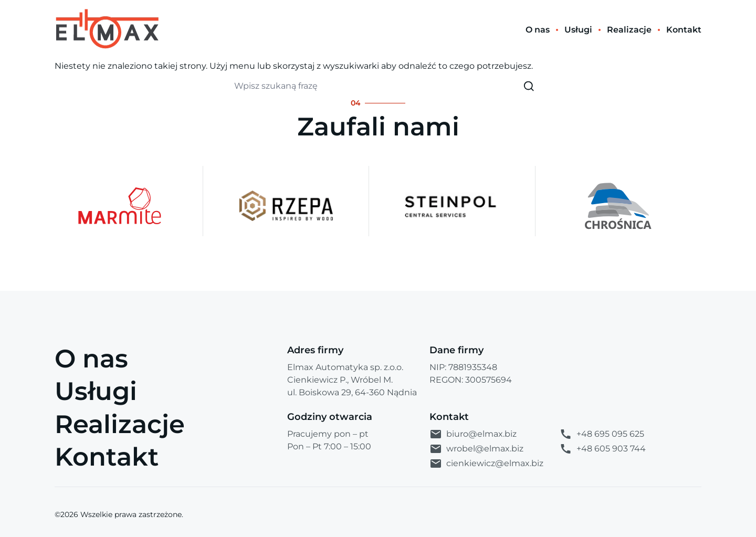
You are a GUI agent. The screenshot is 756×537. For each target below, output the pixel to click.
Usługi (96, 391)
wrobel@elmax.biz (476, 449)
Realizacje (120, 424)
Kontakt (107, 457)
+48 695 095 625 (602, 434)
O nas (91, 359)
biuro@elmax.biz (473, 434)
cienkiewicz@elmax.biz (486, 464)
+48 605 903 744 (602, 449)
